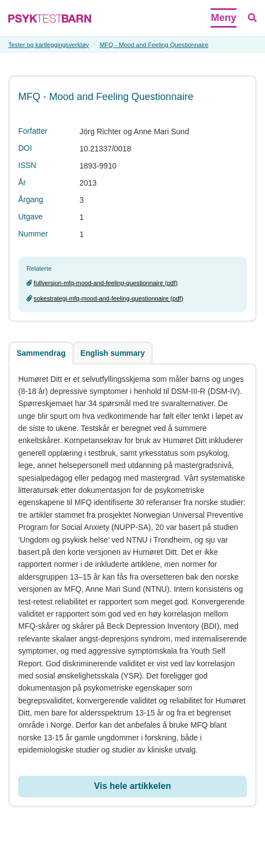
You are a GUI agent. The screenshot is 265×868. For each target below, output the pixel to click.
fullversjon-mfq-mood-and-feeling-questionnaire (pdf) (106, 283)
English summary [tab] (113, 353)
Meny (224, 18)
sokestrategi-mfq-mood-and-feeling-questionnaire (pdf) (108, 298)
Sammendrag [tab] (41, 353)
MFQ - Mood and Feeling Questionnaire (154, 45)
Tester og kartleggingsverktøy (49, 45)
